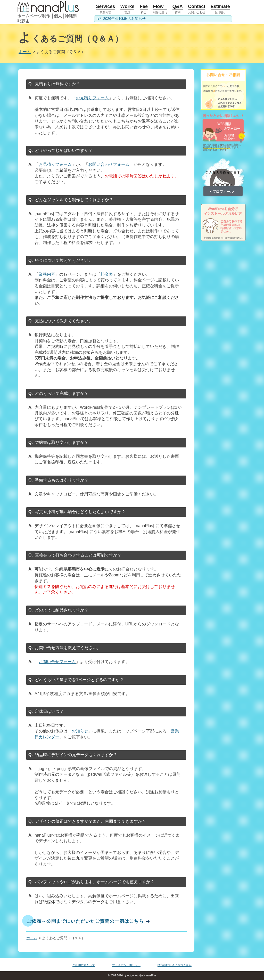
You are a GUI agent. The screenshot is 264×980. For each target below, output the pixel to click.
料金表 (107, 274)
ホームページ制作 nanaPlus (140, 975)
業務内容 (47, 274)
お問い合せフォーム (57, 662)
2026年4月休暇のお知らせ (124, 19)
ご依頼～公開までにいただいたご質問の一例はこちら (85, 921)
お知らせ (80, 731)
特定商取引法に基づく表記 (175, 965)
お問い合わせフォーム (109, 164)
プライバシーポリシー (126, 965)
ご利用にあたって (84, 965)
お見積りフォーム (92, 98)
